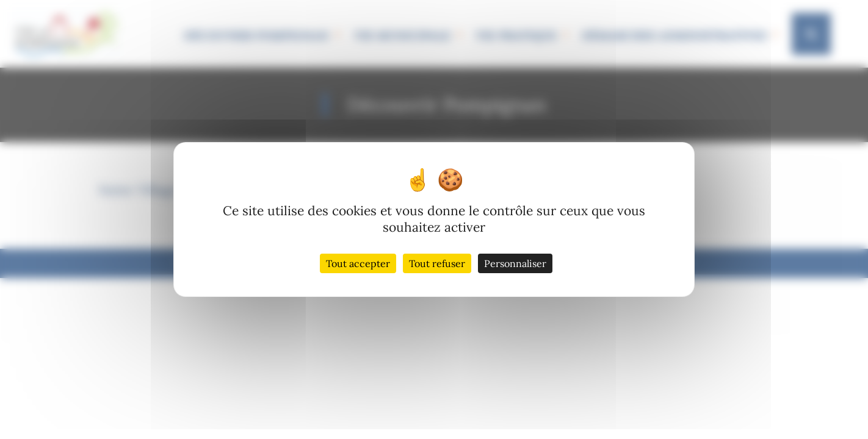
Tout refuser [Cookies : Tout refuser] (437, 263)
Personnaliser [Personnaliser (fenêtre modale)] (515, 263)
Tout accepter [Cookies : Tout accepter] (358, 263)
